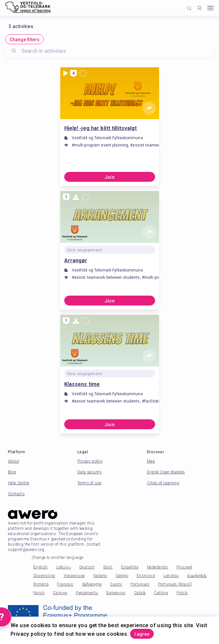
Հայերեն (197, 576)
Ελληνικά (146, 576)
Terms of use (89, 483)
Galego (122, 576)
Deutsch (87, 567)
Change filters (25, 40)
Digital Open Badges (166, 472)
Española (130, 567)
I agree (142, 634)
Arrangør (76, 260)
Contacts (16, 494)
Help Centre (18, 483)
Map (151, 461)
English (41, 567)
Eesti (108, 567)
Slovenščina (44, 576)
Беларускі (116, 593)
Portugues (140, 584)
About (14, 461)
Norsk (39, 593)
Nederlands (157, 567)
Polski (182, 593)
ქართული (92, 584)
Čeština (161, 593)
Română (41, 584)
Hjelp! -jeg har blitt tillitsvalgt (101, 128)
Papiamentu (87, 593)
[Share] (149, 108)
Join (110, 177)
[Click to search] (189, 8)
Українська (74, 576)
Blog (12, 472)
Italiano (100, 576)
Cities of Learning (163, 483)
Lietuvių (64, 567)
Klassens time (82, 384)
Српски (60, 593)
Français (65, 584)
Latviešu (171, 576)
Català (140, 593)
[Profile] (199, 8)
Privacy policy (90, 461)
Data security (90, 472)
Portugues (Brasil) (175, 584)
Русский (184, 567)
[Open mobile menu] (210, 8)
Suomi (116, 584)
